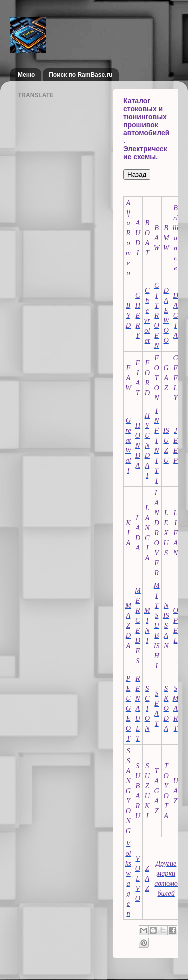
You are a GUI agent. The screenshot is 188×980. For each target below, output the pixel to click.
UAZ (175, 791)
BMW (166, 238)
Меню (26, 75)
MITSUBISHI (157, 625)
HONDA (138, 445)
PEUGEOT (128, 708)
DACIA (175, 315)
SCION (147, 708)
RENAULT (138, 708)
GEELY (175, 378)
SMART (176, 708)
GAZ (166, 378)
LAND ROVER (157, 533)
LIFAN (176, 533)
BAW (157, 238)
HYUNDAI (147, 445)
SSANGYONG (128, 791)
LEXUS (166, 533)
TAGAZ (157, 791)
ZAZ (147, 878)
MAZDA (128, 625)
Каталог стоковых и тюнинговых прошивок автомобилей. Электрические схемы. (146, 129)
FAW (128, 378)
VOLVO (138, 878)
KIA (128, 533)
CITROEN (157, 315)
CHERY (138, 315)
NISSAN (166, 625)
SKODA (166, 708)
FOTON (157, 378)
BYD (128, 315)
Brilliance (176, 238)
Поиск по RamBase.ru (80, 75)
